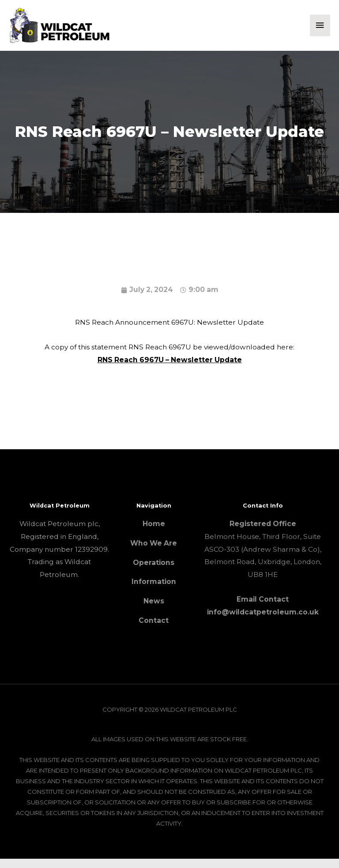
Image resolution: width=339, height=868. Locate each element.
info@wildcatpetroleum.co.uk (263, 621)
